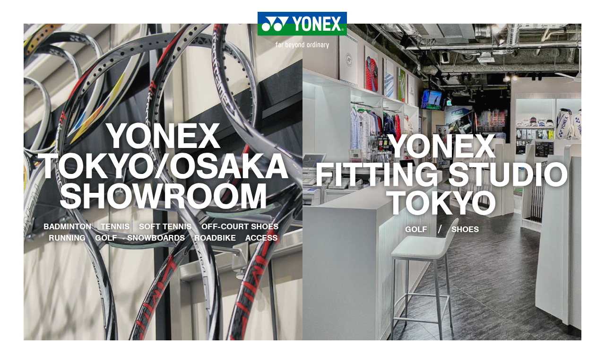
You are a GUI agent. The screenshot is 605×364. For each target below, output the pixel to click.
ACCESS (261, 238)
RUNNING (67, 238)
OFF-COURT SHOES (240, 226)
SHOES (465, 229)
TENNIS (115, 226)
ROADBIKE (215, 238)
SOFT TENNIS (165, 226)
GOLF (106, 238)
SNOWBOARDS (156, 238)
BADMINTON (67, 226)
